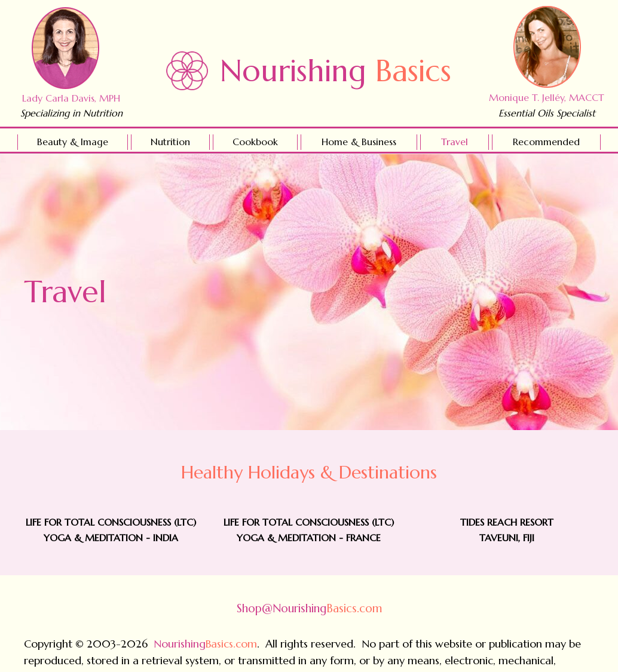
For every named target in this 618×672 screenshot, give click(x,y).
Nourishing (336, 71)
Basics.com (309, 608)
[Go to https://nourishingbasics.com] (187, 71)
